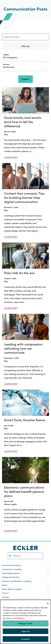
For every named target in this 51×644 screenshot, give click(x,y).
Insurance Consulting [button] (11, 565)
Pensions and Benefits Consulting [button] (17, 581)
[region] (26, 622)
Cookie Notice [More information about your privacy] (19, 618)
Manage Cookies (26, 623)
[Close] (48, 603)
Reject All (26, 631)
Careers (6, 597)
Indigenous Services (11, 577)
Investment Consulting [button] (12, 569)
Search (26, 79)
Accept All (25, 639)
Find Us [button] (5, 593)
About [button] (5, 585)
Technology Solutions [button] (11, 573)
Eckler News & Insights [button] (12, 589)
